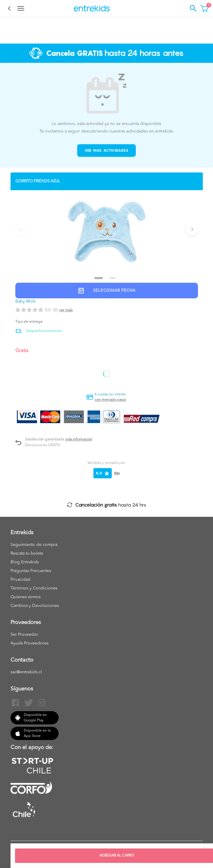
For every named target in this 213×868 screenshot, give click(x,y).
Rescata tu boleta (27, 553)
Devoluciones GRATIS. (43, 445)
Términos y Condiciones (34, 588)
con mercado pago (110, 400)
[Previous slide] (21, 229)
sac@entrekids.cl (26, 672)
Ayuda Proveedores (29, 643)
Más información (79, 440)
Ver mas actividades (106, 150)
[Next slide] (192, 229)
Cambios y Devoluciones (35, 606)
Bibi (117, 473)
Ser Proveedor (24, 635)
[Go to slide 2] (112, 278)
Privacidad (20, 580)
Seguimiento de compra (34, 545)
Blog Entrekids (25, 562)
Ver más (66, 310)
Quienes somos (26, 597)
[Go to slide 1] (99, 278)
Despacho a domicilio (44, 331)
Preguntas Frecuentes (31, 571)
